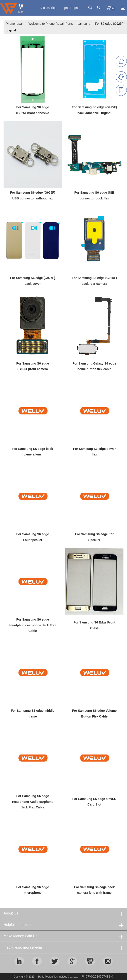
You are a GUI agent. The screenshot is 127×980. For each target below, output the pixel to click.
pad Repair (72, 8)
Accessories (48, 8)
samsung (84, 24)
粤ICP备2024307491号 (97, 976)
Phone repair (15, 24)
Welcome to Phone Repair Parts (51, 24)
